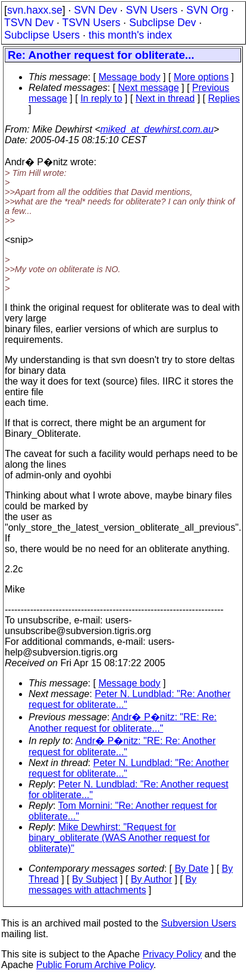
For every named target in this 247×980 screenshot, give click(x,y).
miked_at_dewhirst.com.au (157, 129)
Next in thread (165, 98)
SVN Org (207, 10)
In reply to (101, 98)
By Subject (95, 879)
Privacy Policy (172, 954)
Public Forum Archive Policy (95, 965)
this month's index (130, 35)
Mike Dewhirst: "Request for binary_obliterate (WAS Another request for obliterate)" (119, 838)
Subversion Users (199, 923)
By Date (191, 869)
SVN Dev (95, 10)
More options (201, 77)
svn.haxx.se (35, 10)
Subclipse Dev (162, 23)
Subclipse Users (42, 35)
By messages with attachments (112, 885)
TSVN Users (91, 23)
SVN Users (151, 10)
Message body (129, 77)
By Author (151, 879)
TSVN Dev (29, 23)
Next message (148, 88)
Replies (224, 98)
